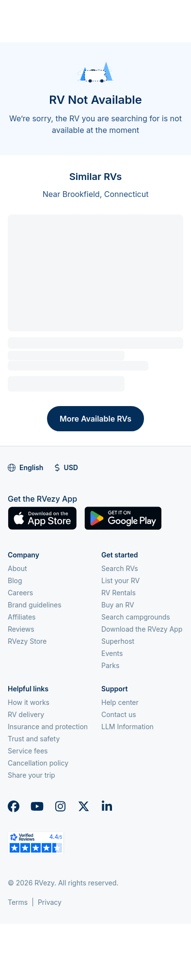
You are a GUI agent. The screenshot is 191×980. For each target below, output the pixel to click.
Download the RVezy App (142, 629)
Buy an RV (118, 605)
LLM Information (127, 727)
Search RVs (120, 568)
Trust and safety (34, 739)
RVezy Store (27, 641)
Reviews (21, 629)
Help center (120, 702)
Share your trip (32, 775)
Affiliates (22, 617)
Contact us (119, 714)
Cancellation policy (38, 763)
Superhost (118, 641)
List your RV (120, 580)
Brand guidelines (35, 605)
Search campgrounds (136, 617)
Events (112, 653)
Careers (20, 593)
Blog (15, 580)
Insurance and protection (48, 727)
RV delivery (26, 714)
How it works (29, 702)
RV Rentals (119, 593)
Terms (18, 902)
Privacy (50, 902)
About (17, 568)
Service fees (28, 751)
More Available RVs (95, 419)
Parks (110, 665)
